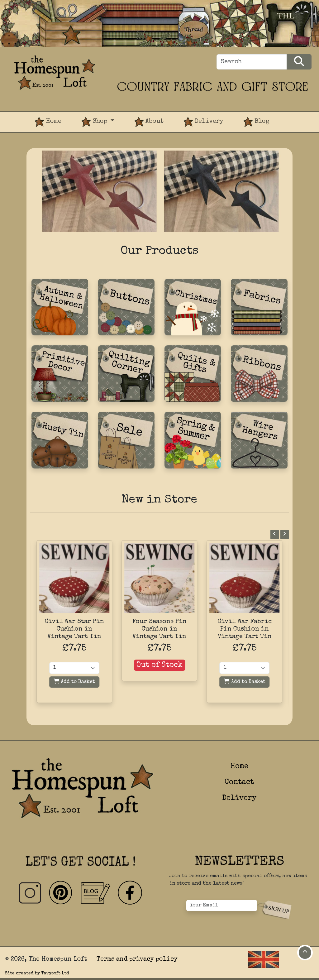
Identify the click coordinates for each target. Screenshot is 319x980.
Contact (239, 782)
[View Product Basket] (289, 117)
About (149, 122)
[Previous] (275, 534)
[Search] (252, 62)
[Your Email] (222, 906)
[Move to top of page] (305, 953)
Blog (256, 122)
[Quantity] (74, 668)
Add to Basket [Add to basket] (74, 682)
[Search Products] (299, 62)
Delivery (203, 122)
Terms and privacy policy (137, 959)
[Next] (285, 534)
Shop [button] (95, 122)
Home (48, 122)
